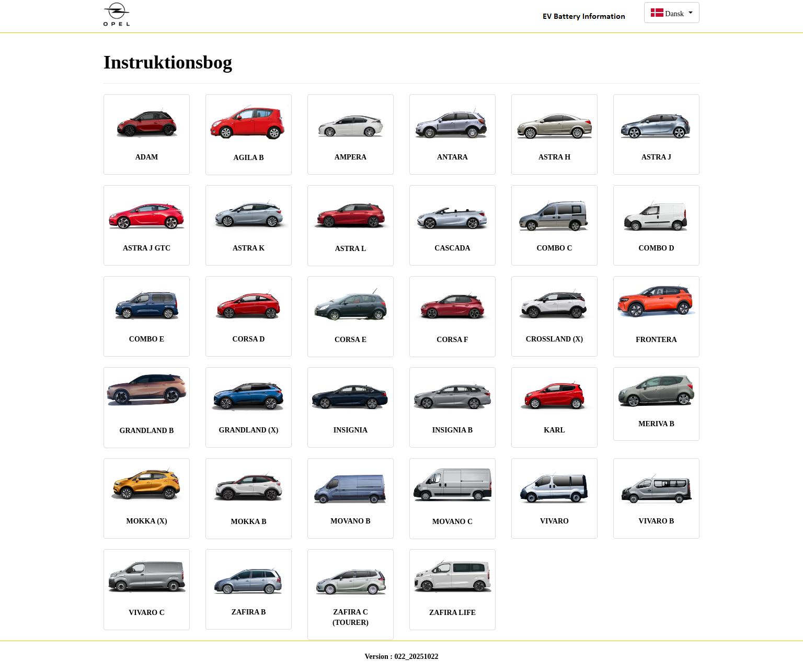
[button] (672, 13)
